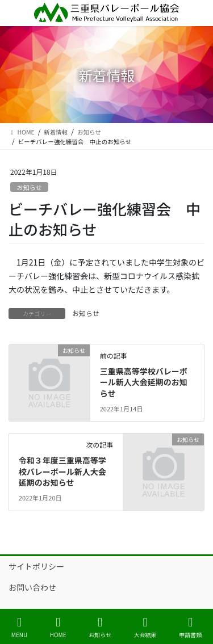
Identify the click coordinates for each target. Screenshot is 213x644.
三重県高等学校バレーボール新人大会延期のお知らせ (144, 382)
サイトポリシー (36, 566)
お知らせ (29, 187)
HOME (58, 627)
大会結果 (145, 627)
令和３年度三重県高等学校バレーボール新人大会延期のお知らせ (62, 471)
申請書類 (190, 627)
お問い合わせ (32, 587)
